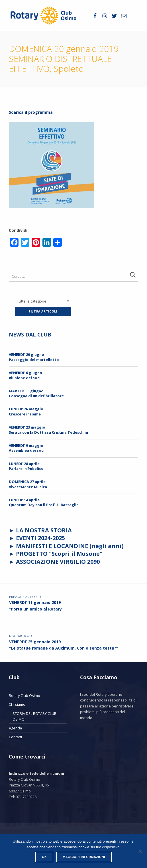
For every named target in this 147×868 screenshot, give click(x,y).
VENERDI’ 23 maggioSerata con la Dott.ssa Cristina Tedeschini (48, 430)
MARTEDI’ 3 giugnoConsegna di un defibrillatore (36, 393)
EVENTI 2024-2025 (40, 538)
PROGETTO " (59, 554)
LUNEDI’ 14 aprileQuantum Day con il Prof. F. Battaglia (44, 502)
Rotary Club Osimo (24, 695)
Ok (44, 857)
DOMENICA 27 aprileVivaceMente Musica (28, 484)
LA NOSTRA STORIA (44, 530)
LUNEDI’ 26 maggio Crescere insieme (26, 411)
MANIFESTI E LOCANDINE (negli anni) (69, 546)
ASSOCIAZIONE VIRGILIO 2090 (58, 562)
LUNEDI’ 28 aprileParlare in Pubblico (26, 466)
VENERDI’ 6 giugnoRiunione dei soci (25, 375)
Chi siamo (17, 704)
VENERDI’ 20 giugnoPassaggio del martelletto (34, 357)
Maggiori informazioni (84, 857)
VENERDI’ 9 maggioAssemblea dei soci (27, 448)
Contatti (15, 737)
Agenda (15, 728)
